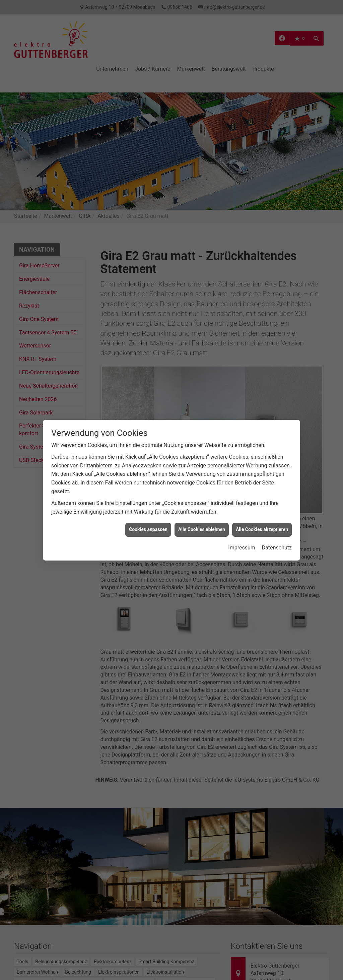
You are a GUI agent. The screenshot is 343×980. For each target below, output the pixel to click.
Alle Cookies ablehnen (202, 502)
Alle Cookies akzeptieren (262, 502)
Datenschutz (277, 520)
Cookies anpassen (148, 502)
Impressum (242, 520)
